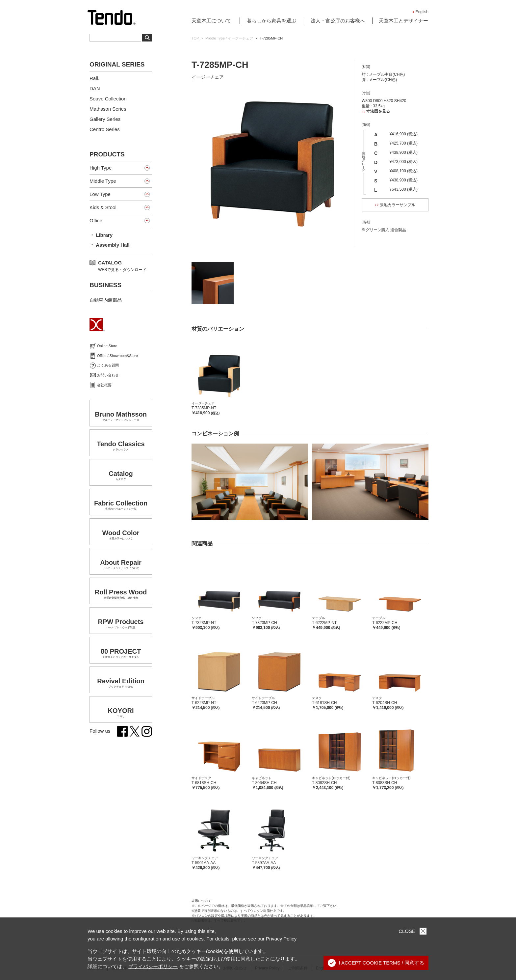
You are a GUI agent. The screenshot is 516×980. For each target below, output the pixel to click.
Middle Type (103, 181)
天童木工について (211, 21)
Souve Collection (108, 99)
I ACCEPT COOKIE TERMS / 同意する (376, 963)
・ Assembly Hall (110, 245)
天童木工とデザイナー (403, 21)
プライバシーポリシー (153, 966)
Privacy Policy (281, 939)
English (422, 12)
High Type (101, 168)
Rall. (94, 78)
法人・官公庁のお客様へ (338, 21)
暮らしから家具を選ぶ (271, 21)
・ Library (101, 235)
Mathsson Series (108, 109)
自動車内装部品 (106, 300)
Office (96, 220)
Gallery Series (105, 119)
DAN (95, 88)
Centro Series (105, 129)
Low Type (100, 194)
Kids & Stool (103, 207)
